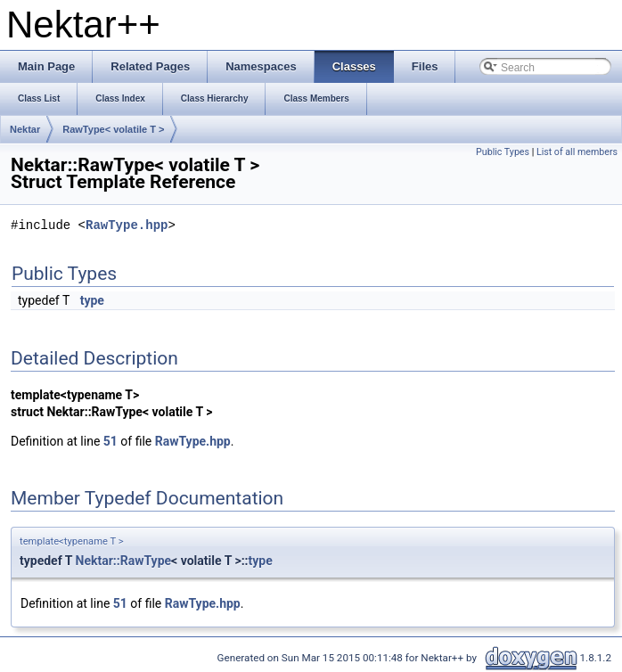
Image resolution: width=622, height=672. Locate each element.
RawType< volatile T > (113, 129)
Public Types (503, 152)
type (92, 300)
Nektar (25, 129)
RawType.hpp (127, 226)
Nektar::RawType (124, 561)
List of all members (577, 152)
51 (110, 441)
